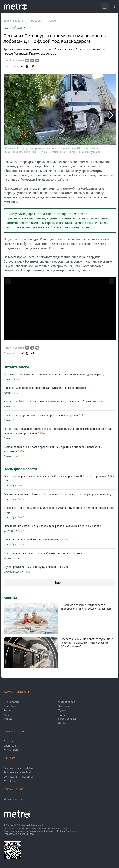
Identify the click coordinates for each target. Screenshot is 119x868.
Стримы (9, 741)
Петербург (10, 706)
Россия (7, 393)
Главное (51, 21)
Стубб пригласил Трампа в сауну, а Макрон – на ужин (37, 567)
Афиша (8, 719)
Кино (61, 723)
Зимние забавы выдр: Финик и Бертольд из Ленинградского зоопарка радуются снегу (57, 494)
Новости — (38, 21)
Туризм (63, 710)
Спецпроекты (12, 746)
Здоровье (64, 706)
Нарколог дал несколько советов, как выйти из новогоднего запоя (45, 388)
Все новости (11, 702)
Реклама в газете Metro (18, 768)
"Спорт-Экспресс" (27, 834)
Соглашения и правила (18, 777)
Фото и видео (67, 702)
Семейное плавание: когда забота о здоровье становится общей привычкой (86, 607)
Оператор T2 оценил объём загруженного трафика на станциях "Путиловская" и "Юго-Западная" (87, 643)
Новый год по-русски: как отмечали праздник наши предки (41, 415)
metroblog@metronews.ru (68, 831)
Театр (62, 715)
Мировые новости (13, 558)
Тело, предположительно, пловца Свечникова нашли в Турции (43, 553)
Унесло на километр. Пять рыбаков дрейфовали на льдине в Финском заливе (52, 526)
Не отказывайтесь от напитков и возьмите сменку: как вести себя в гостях (50, 401)
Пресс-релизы (67, 719)
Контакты (10, 781)
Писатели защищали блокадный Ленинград (31, 539)
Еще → (59, 583)
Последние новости (20, 469)
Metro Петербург (14, 799)
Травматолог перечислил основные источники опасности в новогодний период (54, 374)
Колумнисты (11, 750)
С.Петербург (10, 485)
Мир (6, 715)
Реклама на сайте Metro (19, 772)
